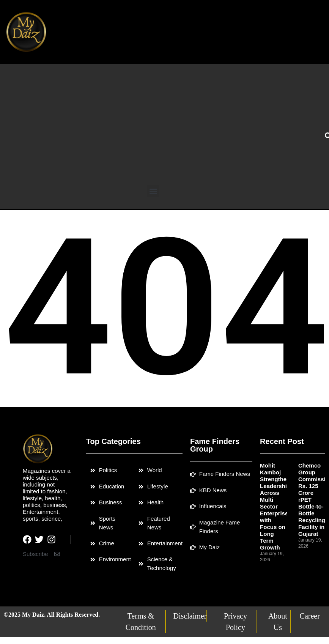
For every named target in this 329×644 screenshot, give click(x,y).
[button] (153, 191)
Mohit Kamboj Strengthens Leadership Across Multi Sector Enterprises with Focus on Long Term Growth (277, 506)
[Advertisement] (153, 128)
